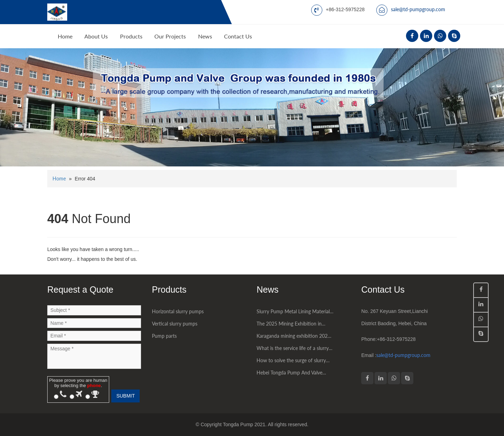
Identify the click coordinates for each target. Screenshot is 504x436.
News (205, 36)
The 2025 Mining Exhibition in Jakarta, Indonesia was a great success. (289, 325)
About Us (96, 36)
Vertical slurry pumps (175, 324)
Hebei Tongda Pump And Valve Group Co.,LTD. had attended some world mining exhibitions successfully (295, 374)
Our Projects (170, 36)
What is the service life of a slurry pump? (293, 350)
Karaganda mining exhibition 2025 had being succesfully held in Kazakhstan (293, 337)
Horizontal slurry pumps (178, 311)
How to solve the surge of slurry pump (291, 362)
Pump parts (164, 336)
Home (65, 36)
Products (131, 36)
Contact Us (238, 36)
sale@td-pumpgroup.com (418, 9)
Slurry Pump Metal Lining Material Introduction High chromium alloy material (293, 313)
